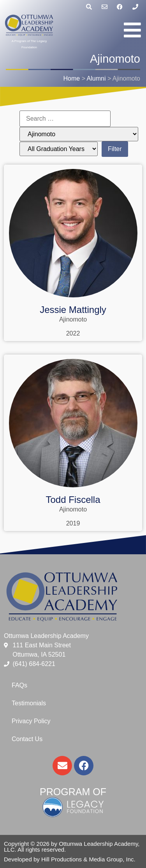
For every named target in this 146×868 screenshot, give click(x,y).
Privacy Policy (31, 721)
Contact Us (27, 739)
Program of (73, 792)
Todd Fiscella (73, 500)
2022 (73, 333)
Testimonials (29, 703)
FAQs (19, 685)
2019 (73, 523)
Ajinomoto (73, 319)
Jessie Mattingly (73, 310)
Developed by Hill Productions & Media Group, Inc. (70, 859)
